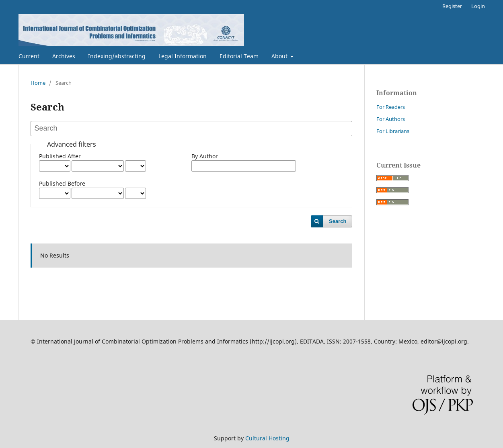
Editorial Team (239, 56)
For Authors (391, 119)
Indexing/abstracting (117, 56)
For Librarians (393, 131)
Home (38, 83)
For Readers (391, 107)
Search (338, 221)
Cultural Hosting (267, 438)
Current (29, 56)
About (280, 56)
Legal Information (183, 56)
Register (452, 6)
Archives (64, 56)
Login (478, 6)
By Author (205, 156)
